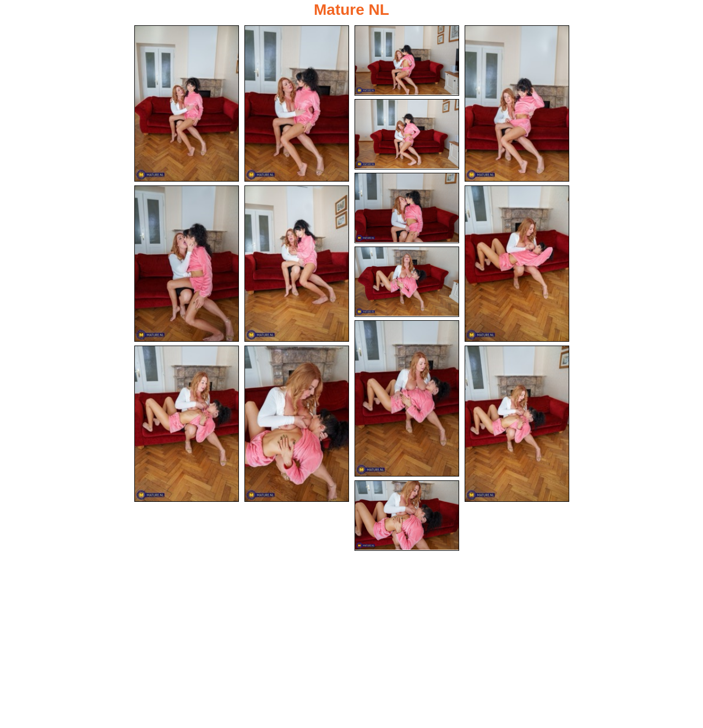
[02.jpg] (297, 103)
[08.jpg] (297, 264)
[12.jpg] (187, 424)
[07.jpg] (187, 264)
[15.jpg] (407, 516)
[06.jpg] (407, 208)
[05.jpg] (407, 134)
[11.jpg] (407, 398)
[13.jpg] (297, 424)
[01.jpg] (187, 103)
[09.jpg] (517, 264)
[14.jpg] (517, 424)
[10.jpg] (407, 282)
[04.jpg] (517, 103)
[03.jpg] (407, 61)
